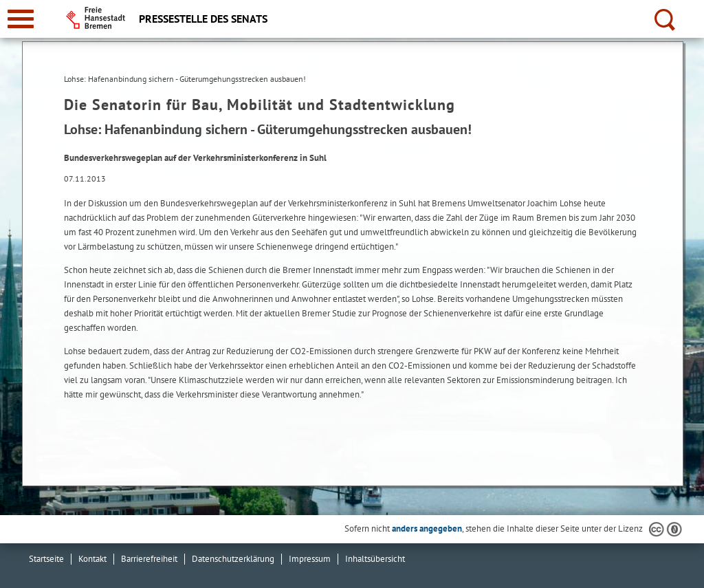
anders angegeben (427, 529)
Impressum (310, 559)
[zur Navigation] (21, 19)
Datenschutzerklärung (233, 559)
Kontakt (92, 559)
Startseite (46, 559)
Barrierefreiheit (149, 559)
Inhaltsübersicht (375, 559)
